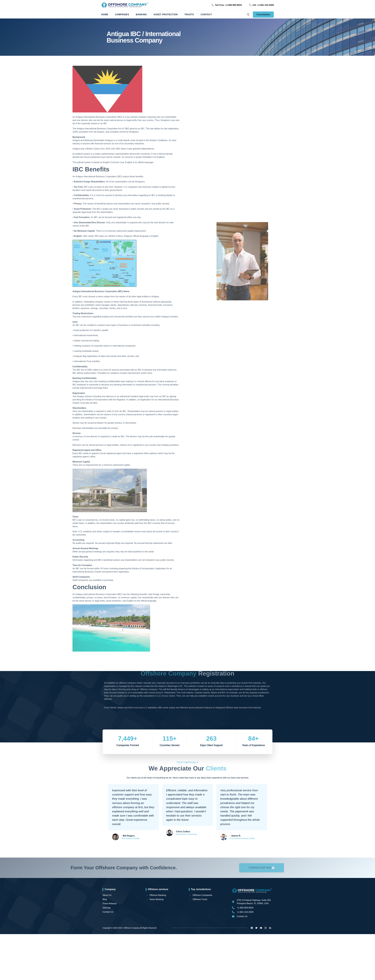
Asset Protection (166, 15)
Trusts (189, 15)
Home (105, 15)
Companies (122, 15)
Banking (141, 15)
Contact (206, 15)
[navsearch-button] (248, 15)
